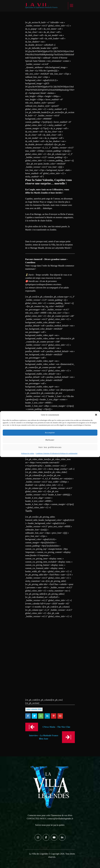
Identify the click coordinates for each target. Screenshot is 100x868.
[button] (96, 415)
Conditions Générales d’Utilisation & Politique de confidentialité (57, 453)
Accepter (50, 433)
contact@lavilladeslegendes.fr (60, 819)
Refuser (50, 440)
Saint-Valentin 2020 (34, 709)
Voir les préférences (50, 447)
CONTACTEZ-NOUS (36, 819)
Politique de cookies (28, 453)
